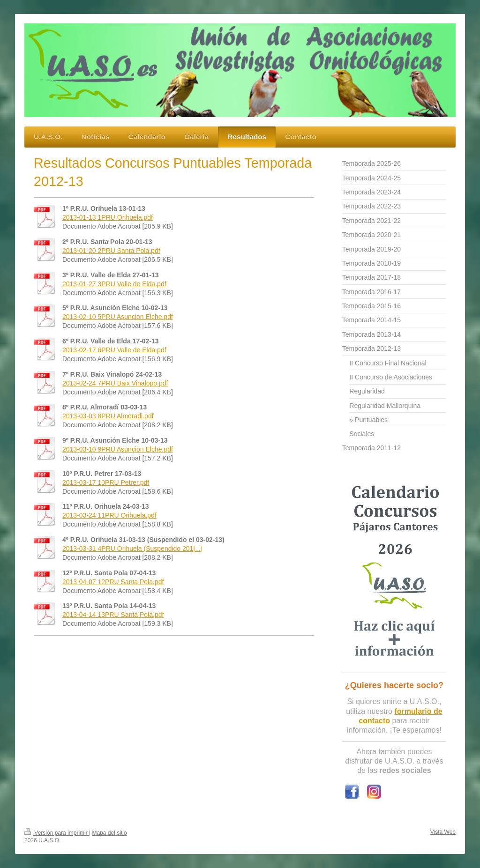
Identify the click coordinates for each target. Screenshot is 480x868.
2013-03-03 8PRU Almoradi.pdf (108, 416)
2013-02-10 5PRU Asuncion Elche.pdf (118, 317)
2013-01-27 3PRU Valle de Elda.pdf (114, 284)
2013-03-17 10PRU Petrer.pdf (106, 482)
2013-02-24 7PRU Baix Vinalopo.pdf (115, 383)
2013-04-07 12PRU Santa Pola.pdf (113, 582)
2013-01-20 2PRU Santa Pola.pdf (111, 251)
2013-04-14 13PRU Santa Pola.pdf (113, 615)
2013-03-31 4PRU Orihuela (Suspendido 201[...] (132, 549)
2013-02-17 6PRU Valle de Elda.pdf (114, 350)
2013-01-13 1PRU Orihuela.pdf (108, 217)
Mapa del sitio (110, 833)
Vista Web (443, 832)
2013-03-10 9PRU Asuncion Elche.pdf (118, 449)
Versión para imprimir (57, 833)
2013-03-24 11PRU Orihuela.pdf (109, 515)
